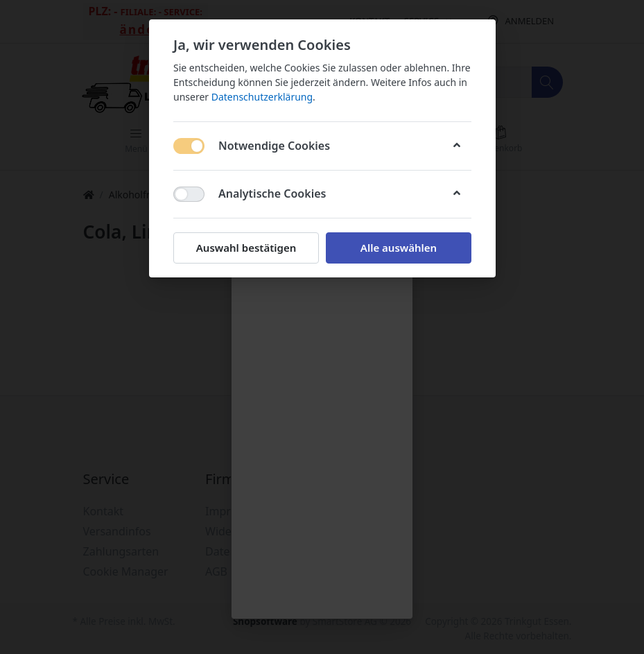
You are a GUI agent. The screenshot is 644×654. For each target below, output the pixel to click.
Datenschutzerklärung (261, 97)
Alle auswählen (398, 248)
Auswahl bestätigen (245, 248)
